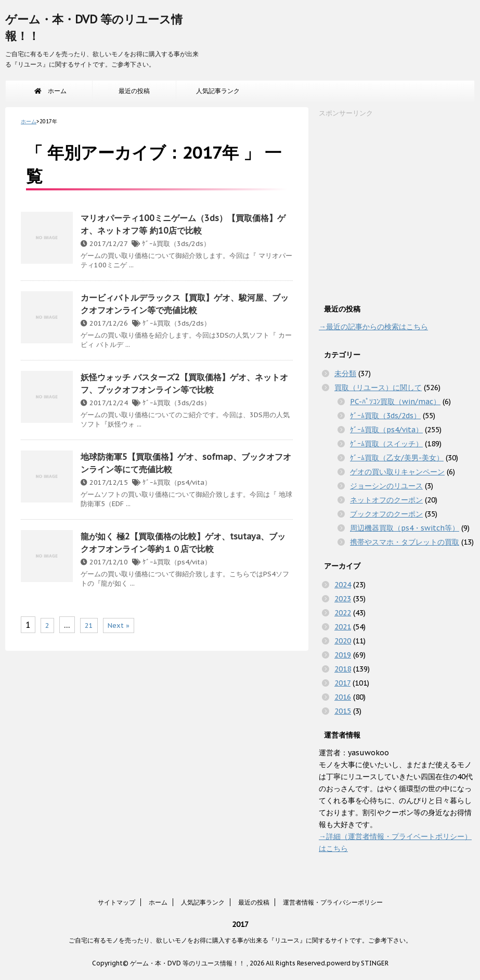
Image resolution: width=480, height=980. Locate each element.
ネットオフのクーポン (386, 500)
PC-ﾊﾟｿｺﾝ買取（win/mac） (395, 402)
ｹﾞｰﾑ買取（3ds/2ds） (176, 244)
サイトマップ (116, 902)
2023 (343, 599)
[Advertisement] (397, 208)
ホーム (50, 91)
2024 (343, 585)
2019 (343, 655)
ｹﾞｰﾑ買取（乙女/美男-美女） (397, 458)
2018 (343, 669)
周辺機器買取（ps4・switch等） (405, 528)
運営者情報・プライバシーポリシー (333, 902)
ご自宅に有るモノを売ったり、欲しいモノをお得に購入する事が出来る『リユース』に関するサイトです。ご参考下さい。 (240, 940)
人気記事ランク (218, 91)
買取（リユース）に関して (378, 388)
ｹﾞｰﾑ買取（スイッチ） (386, 444)
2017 (342, 683)
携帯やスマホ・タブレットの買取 (405, 542)
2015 (343, 711)
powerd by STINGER (358, 963)
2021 (343, 627)
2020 (343, 641)
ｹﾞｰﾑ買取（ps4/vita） (177, 482)
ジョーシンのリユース (386, 486)
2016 (343, 697)
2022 (343, 613)
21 (89, 626)
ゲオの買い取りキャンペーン (397, 472)
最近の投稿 (134, 91)
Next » (119, 626)
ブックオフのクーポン (386, 514)
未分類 (345, 373)
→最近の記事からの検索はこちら (373, 327)
